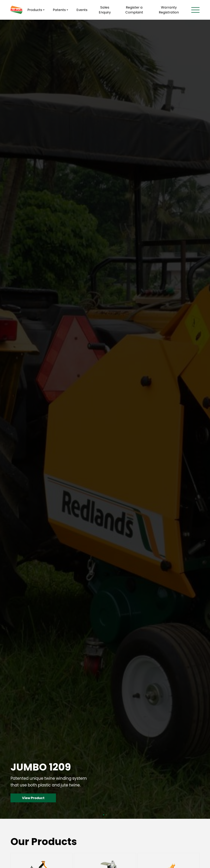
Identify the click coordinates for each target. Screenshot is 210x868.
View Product (33, 798)
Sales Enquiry (105, 10)
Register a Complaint (134, 10)
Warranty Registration (169, 10)
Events (82, 10)
